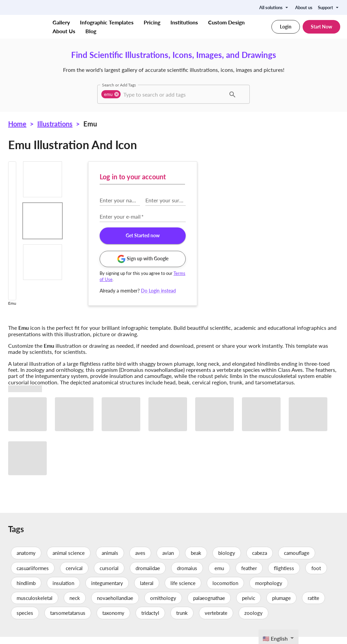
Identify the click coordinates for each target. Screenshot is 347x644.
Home (17, 124)
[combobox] (174, 94)
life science (183, 590)
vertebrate (216, 620)
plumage (281, 605)
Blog (91, 31)
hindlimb (26, 590)
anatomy (26, 560)
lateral (147, 590)
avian (168, 560)
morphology (269, 590)
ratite (313, 605)
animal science (69, 560)
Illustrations (55, 124)
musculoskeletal (35, 605)
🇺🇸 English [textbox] (275, 638)
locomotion (225, 590)
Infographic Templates (107, 22)
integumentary (107, 590)
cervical (74, 575)
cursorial (109, 575)
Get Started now (285, 236)
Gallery (61, 22)
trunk (182, 620)
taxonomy (113, 620)
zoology (253, 620)
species (25, 620)
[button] (111, 94)
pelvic (249, 605)
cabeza (260, 560)
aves (140, 560)
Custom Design (226, 22)
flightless (284, 575)
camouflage (297, 560)
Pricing (152, 22)
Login (286, 27)
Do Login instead (301, 291)
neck (75, 605)
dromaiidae (148, 575)
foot (316, 575)
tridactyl (150, 620)
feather (249, 575)
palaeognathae (209, 605)
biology (227, 560)
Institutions (184, 22)
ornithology (163, 605)
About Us (64, 31)
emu (219, 575)
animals (110, 560)
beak (196, 560)
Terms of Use (255, 279)
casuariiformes (33, 575)
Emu (90, 124)
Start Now (321, 27)
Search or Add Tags (119, 85)
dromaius (187, 575)
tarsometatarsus (68, 620)
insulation (63, 590)
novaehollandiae (115, 605)
